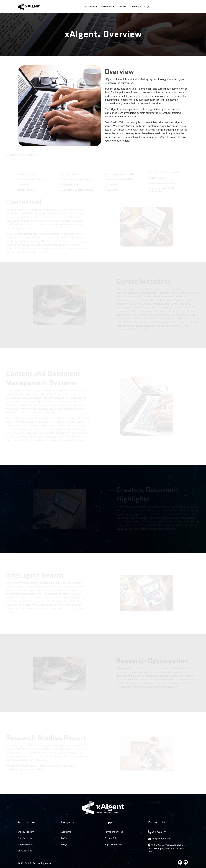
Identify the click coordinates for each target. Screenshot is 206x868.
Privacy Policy (112, 838)
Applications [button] (106, 7)
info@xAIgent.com (161, 839)
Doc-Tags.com (25, 838)
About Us (66, 832)
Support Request (113, 844)
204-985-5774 (159, 832)
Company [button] (122, 7)
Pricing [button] (136, 7)
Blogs (64, 844)
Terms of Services (114, 832)
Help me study (25, 844)
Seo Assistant (25, 851)
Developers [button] (90, 7)
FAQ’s (147, 7)
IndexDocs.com (26, 832)
